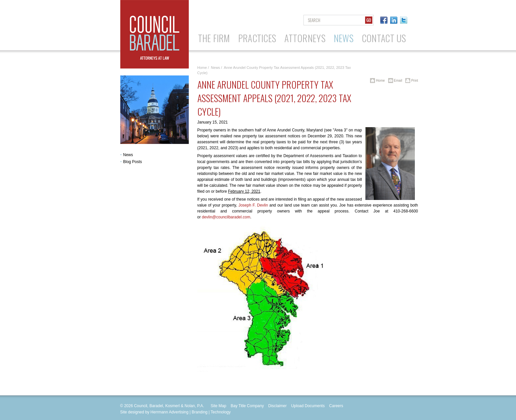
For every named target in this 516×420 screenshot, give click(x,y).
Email (394, 81)
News (344, 38)
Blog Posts (133, 162)
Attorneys (305, 38)
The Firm (214, 38)
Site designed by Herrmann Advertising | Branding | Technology (176, 412)
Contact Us (384, 38)
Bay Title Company (247, 406)
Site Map (218, 406)
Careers (336, 406)
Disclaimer (277, 406)
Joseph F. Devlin (253, 205)
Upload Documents (308, 406)
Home (202, 68)
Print (410, 81)
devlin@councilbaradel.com (226, 217)
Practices (257, 38)
